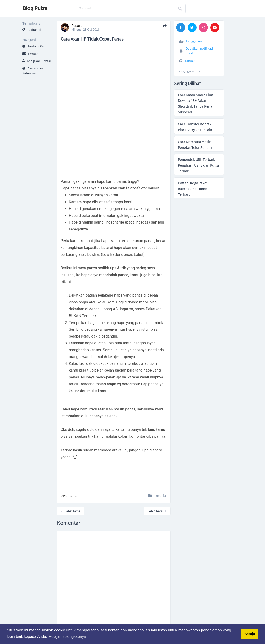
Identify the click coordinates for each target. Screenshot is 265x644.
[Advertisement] (114, 57)
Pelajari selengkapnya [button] (67, 637)
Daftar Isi (32, 30)
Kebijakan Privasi (37, 61)
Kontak (30, 54)
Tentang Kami (35, 46)
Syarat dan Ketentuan (33, 71)
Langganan (194, 41)
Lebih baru (157, 511)
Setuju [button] (250, 634)
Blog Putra (35, 8)
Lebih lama (71, 511)
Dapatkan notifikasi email (199, 51)
